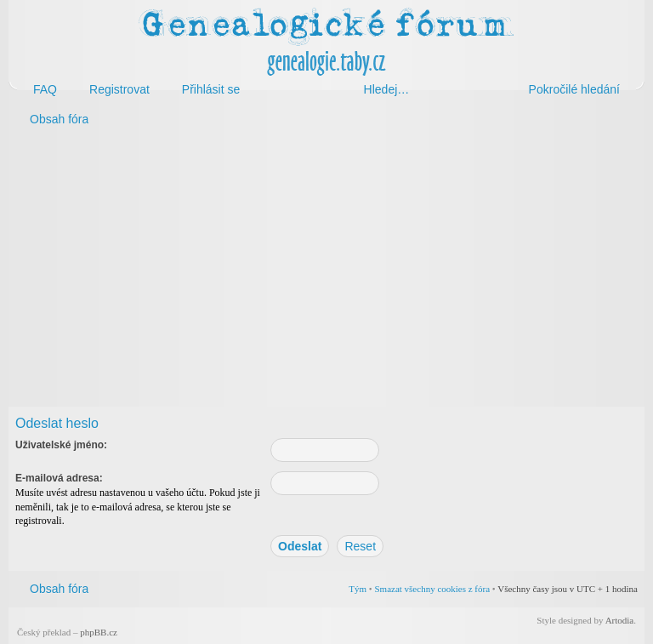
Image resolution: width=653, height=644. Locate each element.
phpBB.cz (99, 632)
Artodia (620, 620)
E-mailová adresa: (59, 478)
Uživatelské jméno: (61, 445)
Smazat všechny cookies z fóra (432, 589)
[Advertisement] (326, 271)
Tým (358, 589)
